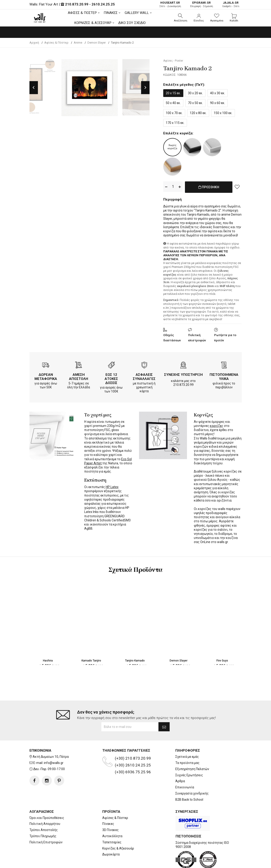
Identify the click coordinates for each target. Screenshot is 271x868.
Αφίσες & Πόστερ (115, 799)
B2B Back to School (189, 781)
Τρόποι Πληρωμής (43, 818)
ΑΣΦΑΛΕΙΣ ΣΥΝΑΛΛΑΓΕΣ (144, 376)
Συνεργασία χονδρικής (192, 775)
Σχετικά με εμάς (187, 738)
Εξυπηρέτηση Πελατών (192, 751)
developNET (173, 862)
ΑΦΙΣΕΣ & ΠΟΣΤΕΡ (82, 13)
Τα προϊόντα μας (187, 745)
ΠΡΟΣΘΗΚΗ (209, 189)
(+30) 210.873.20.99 (133, 740)
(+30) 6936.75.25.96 (133, 754)
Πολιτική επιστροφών (197, 337)
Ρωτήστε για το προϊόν (225, 337)
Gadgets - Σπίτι (231, 4)
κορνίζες (217, 425)
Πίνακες (108, 805)
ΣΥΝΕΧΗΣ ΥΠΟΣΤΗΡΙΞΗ (183, 374)
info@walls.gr (54, 745)
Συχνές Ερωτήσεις (189, 757)
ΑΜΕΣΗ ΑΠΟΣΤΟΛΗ (79, 376)
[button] (181, 18)
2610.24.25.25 (103, 4)
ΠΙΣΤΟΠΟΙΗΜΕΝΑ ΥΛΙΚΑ (224, 376)
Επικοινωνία (185, 769)
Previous (34, 88)
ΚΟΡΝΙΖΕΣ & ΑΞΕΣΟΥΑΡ (93, 23)
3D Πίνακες (111, 812)
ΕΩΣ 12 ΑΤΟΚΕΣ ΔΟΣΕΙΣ (111, 378)
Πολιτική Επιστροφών (46, 824)
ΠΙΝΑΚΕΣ (111, 13)
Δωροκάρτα (111, 836)
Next (145, 88)
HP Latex (112, 486)
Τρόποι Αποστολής (44, 812)
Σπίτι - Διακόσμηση (170, 4)
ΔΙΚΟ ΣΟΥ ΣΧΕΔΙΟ (132, 23)
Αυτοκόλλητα (112, 818)
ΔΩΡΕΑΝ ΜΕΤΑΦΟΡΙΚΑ (46, 376)
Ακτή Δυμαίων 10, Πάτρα (51, 738)
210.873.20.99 (77, 4)
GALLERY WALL (137, 13)
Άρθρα (180, 763)
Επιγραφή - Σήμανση (202, 4)
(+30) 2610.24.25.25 (133, 747)
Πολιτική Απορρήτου (45, 805)
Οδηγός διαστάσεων (172, 337)
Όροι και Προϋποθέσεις (47, 799)
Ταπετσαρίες (112, 824)
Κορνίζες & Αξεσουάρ (118, 830)
